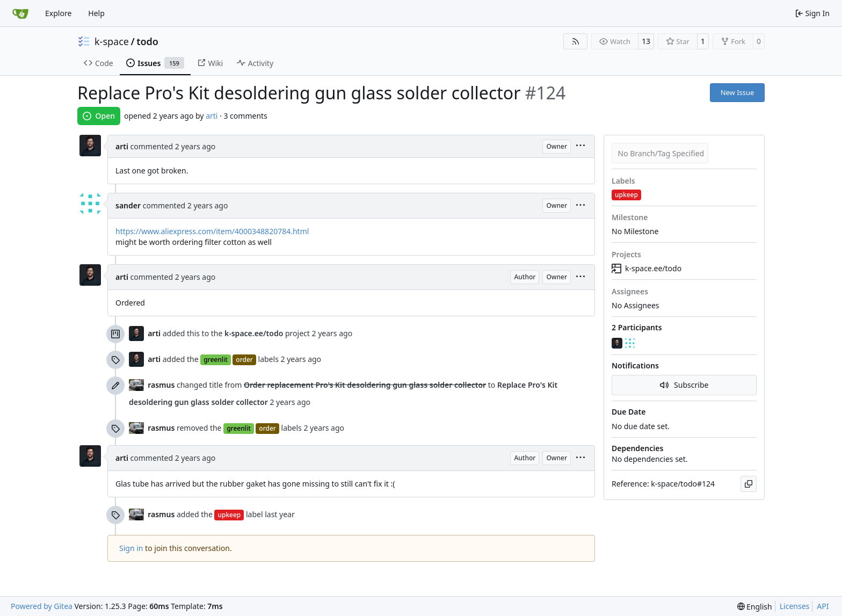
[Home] (20, 13)
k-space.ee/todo (647, 268)
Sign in (131, 548)
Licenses (795, 606)
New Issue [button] (738, 92)
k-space (112, 41)
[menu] (580, 146)
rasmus (161, 385)
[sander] (631, 343)
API (823, 606)
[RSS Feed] (576, 41)
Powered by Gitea (42, 606)
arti (212, 116)
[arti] (618, 343)
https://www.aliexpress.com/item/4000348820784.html (212, 231)
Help (96, 13)
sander (128, 205)
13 (646, 41)
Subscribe (684, 385)
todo (147, 41)
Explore (58, 13)
